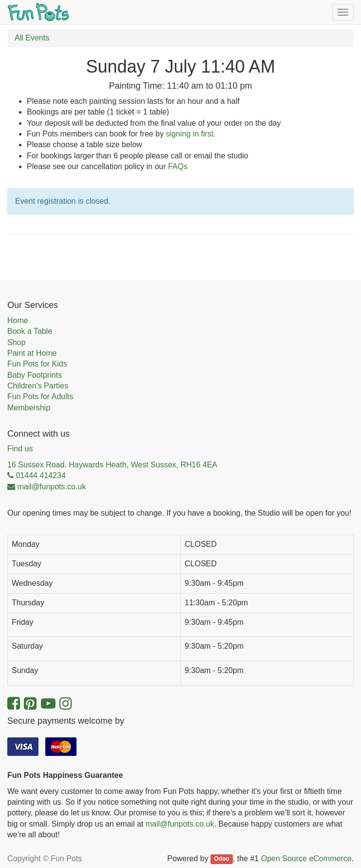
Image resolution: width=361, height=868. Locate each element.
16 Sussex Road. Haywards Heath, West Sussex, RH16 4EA (112, 465)
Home (18, 320)
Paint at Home (32, 353)
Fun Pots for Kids (37, 364)
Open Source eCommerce (306, 858)
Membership (29, 408)
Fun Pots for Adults (40, 396)
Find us (20, 449)
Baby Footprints (35, 375)
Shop (16, 342)
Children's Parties (38, 386)
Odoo (221, 859)
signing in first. (190, 134)
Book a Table (30, 331)
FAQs (178, 166)
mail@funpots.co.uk (180, 824)
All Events (32, 38)
